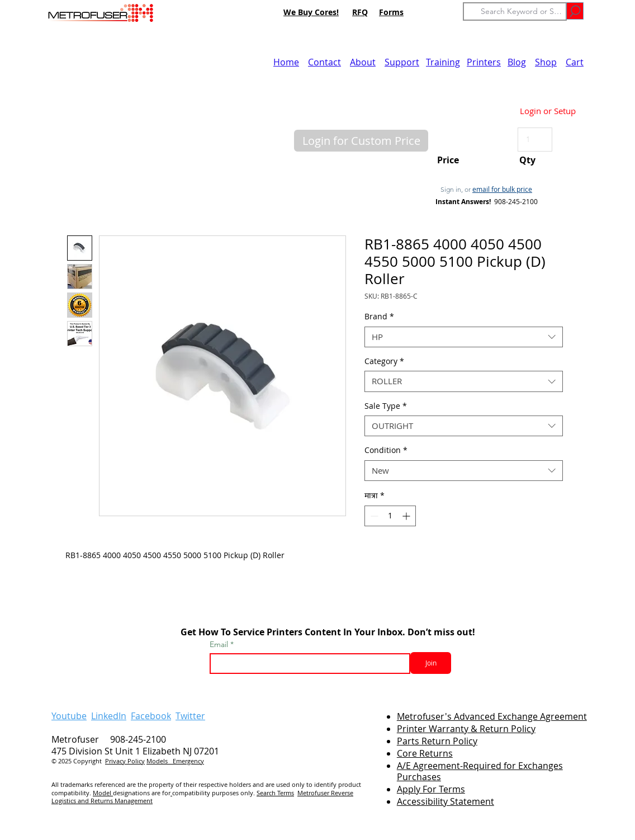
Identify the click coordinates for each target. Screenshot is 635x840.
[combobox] (464, 337)
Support (402, 62)
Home (286, 62)
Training (443, 62)
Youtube (69, 716)
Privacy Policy (125, 761)
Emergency (188, 761)
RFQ (360, 12)
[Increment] (407, 516)
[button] (361, 141)
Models (160, 761)
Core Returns (425, 753)
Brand (379, 317)
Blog (517, 62)
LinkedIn (109, 716)
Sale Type (386, 406)
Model (103, 793)
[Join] (431, 663)
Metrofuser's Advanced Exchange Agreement (492, 716)
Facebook (151, 716)
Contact (324, 62)
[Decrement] (373, 516)
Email (220, 644)
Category (384, 361)
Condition (386, 450)
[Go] (575, 11)
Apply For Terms (431, 789)
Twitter (190, 716)
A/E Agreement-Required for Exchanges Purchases (480, 771)
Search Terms (275, 793)
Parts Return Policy (437, 741)
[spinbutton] (390, 516)
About (363, 62)
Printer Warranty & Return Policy (466, 729)
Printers (484, 62)
